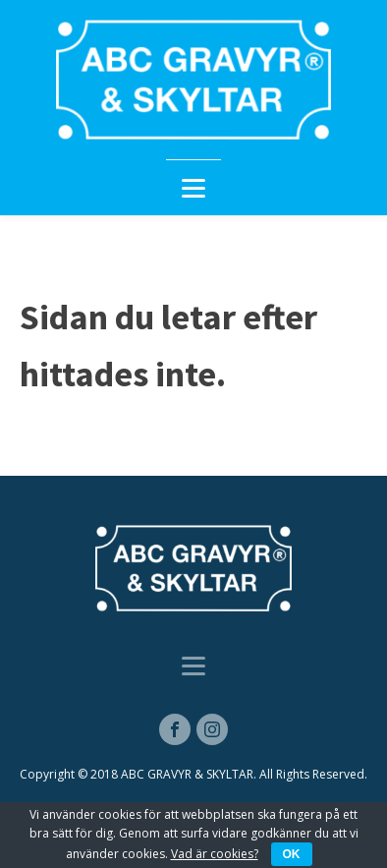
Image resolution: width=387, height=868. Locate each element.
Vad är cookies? (215, 854)
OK (292, 854)
